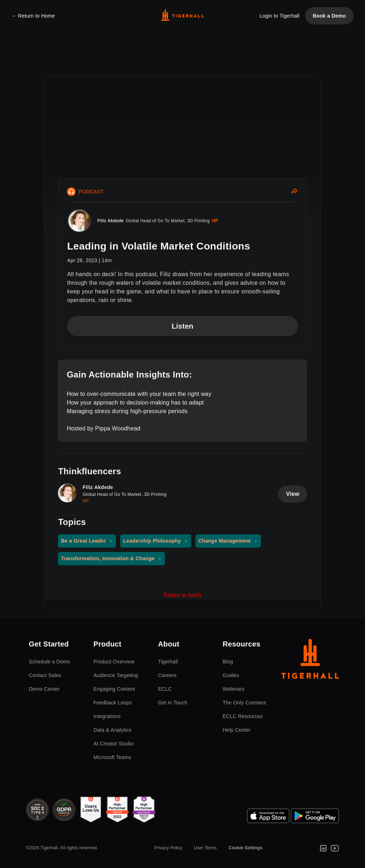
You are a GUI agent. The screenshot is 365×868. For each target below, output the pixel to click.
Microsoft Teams (112, 757)
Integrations (107, 716)
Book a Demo (329, 16)
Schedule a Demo (49, 662)
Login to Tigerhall (280, 16)
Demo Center (44, 689)
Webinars (234, 689)
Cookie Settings (245, 848)
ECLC (165, 689)
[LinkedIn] (323, 848)
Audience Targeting (116, 675)
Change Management (225, 541)
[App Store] (268, 816)
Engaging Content (114, 689)
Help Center (237, 730)
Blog (228, 662)
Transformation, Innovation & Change (108, 558)
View (292, 494)
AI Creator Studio (114, 744)
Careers (167, 675)
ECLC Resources (243, 716)
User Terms (205, 848)
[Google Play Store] (315, 816)
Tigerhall (168, 662)
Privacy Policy (168, 848)
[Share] (294, 192)
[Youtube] (335, 848)
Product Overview (114, 662)
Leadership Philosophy (152, 541)
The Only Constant (245, 703)
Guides (231, 675)
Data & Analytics (113, 730)
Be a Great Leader (83, 541)
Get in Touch (173, 703)
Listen (183, 326)
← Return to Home (33, 16)
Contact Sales (45, 675)
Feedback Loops (113, 703)
